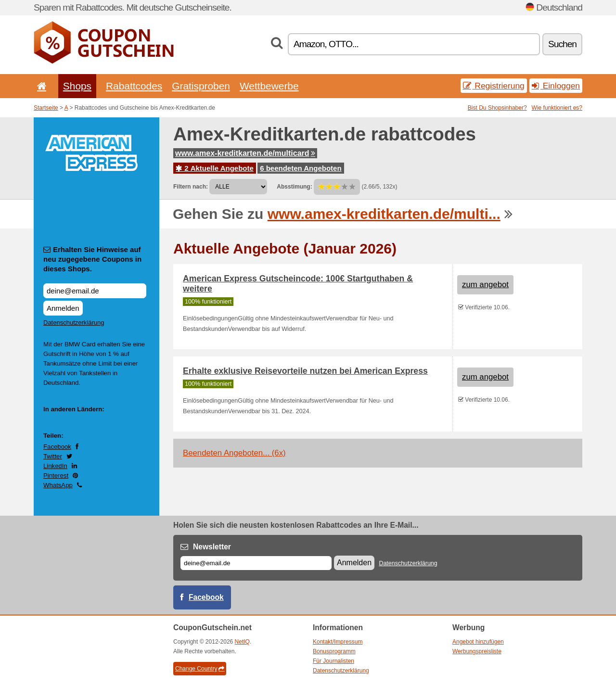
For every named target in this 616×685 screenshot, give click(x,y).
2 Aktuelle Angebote (215, 168)
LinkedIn (55, 466)
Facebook (57, 447)
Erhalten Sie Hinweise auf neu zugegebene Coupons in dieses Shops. (92, 259)
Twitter (53, 456)
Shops (77, 86)
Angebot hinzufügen (478, 642)
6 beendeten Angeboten (301, 168)
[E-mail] (256, 563)
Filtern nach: (191, 187)
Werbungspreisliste (477, 651)
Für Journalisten (334, 661)
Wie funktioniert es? (557, 108)
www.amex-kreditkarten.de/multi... (384, 214)
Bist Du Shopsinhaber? (497, 108)
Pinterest (56, 476)
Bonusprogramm (334, 651)
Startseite (46, 108)
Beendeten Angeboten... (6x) (234, 453)
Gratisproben (201, 86)
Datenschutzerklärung (74, 323)
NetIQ (242, 642)
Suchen (562, 44)
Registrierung (494, 86)
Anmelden (63, 308)
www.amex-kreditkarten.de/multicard (245, 153)
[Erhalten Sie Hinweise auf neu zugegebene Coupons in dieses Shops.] (95, 291)
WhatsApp (58, 485)
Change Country (200, 669)
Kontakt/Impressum (338, 642)
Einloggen (556, 86)
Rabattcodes (134, 86)
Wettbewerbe (269, 86)
